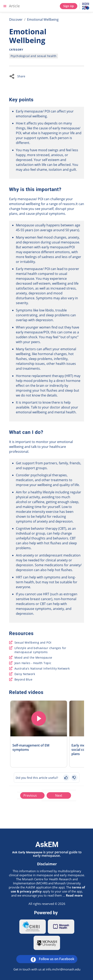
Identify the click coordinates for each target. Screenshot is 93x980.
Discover (16, 19)
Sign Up (69, 6)
